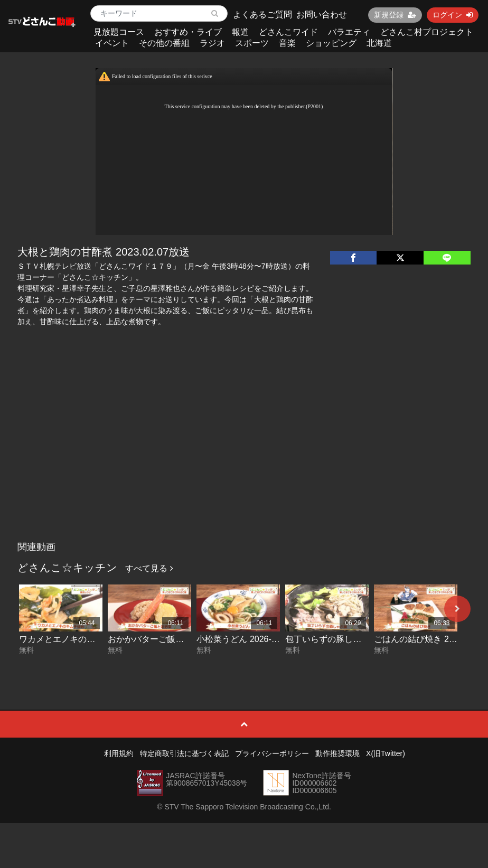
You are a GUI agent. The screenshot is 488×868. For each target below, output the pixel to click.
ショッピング (331, 43)
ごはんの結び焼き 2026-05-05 (430, 639)
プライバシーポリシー (272, 753)
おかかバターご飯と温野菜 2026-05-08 (181, 639)
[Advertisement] (244, 457)
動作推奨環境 (337, 753)
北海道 (379, 43)
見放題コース (119, 32)
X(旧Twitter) (386, 753)
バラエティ (349, 32)
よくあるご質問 (262, 15)
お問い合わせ (322, 15)
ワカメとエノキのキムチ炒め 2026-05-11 (97, 639)
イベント (112, 43)
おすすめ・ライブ (188, 32)
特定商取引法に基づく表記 (184, 753)
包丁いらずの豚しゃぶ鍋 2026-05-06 (354, 639)
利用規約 (119, 753)
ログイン (453, 15)
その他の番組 (164, 43)
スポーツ (252, 43)
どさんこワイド (288, 32)
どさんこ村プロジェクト (427, 32)
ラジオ (212, 43)
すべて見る (149, 568)
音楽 (287, 43)
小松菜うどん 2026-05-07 (245, 639)
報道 (240, 32)
